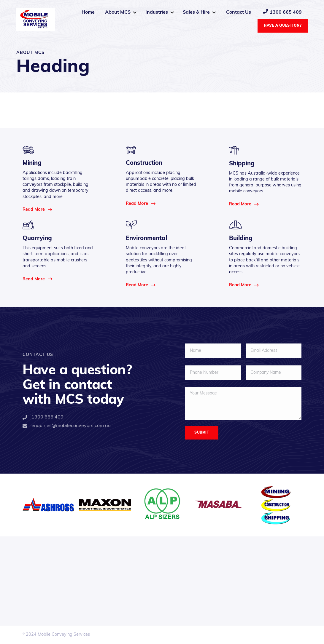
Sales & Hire (196, 12)
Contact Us (239, 12)
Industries (157, 12)
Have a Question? (283, 26)
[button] (121, 12)
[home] (36, 19)
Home (88, 12)
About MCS (118, 12)
